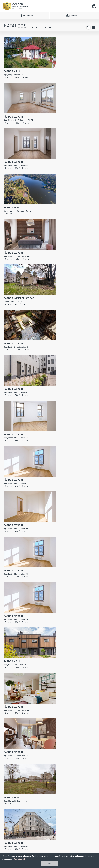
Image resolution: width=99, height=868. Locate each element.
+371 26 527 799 (24, 843)
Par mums (46, 850)
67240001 (16, 846)
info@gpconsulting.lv (21, 850)
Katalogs (45, 839)
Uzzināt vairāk (19, 859)
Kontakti (45, 853)
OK (50, 863)
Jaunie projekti (48, 843)
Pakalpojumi (47, 846)
